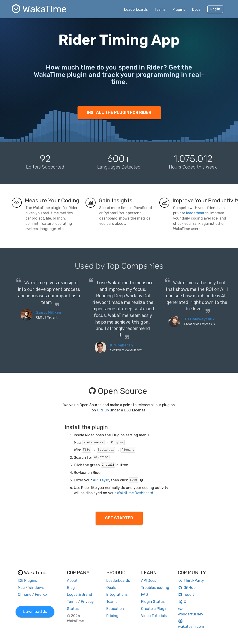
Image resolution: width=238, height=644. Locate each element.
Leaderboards (136, 9)
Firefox (41, 594)
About (72, 581)
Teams (160, 9)
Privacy (87, 602)
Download (35, 612)
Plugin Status (153, 602)
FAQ (144, 594)
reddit (186, 594)
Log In (215, 9)
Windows (36, 588)
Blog (71, 588)
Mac (21, 588)
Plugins (179, 9)
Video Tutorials (154, 616)
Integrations (117, 594)
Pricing (112, 616)
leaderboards (197, 213)
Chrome (25, 594)
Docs (196, 9)
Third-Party (191, 581)
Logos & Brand (80, 594)
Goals (111, 588)
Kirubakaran (122, 345)
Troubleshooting (155, 588)
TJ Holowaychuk (199, 319)
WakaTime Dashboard (135, 493)
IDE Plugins (27, 581)
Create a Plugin (154, 609)
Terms (72, 602)
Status (73, 609)
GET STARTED (119, 518)
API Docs (149, 581)
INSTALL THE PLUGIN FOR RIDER (119, 113)
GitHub (103, 410)
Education (115, 609)
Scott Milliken (49, 313)
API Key (101, 480)
